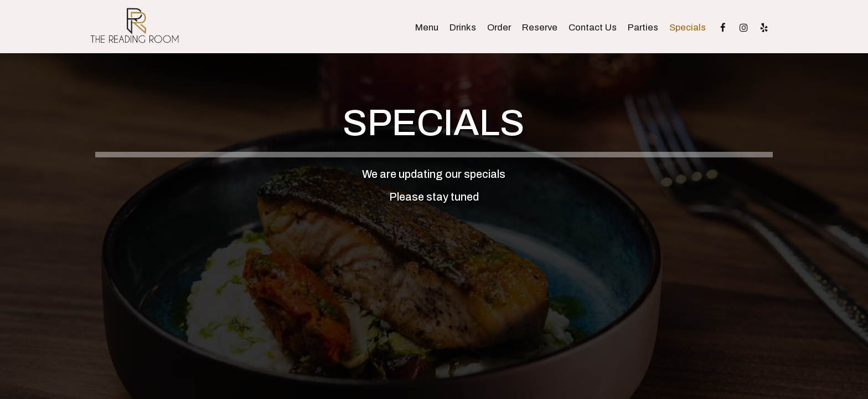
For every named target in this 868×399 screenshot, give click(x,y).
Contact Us (593, 27)
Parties (643, 27)
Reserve (540, 27)
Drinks (463, 27)
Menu (427, 27)
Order (499, 27)
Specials (688, 27)
